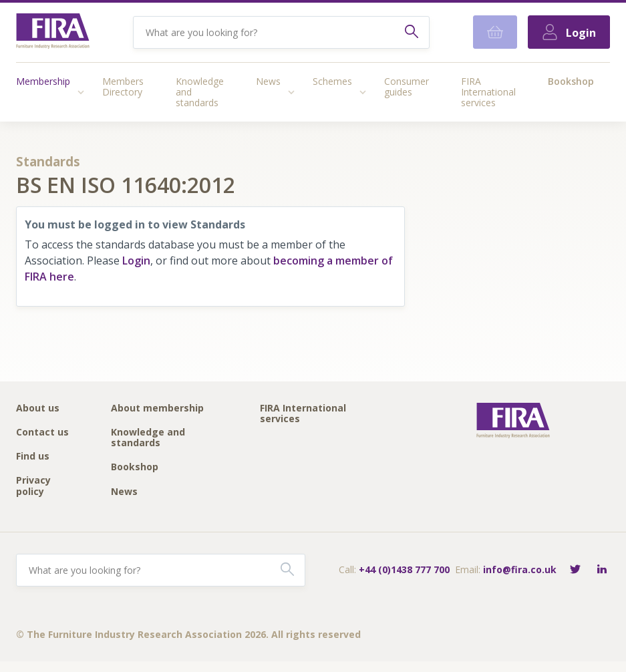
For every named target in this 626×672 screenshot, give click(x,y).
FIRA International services (488, 92)
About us (38, 408)
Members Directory (123, 87)
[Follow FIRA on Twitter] (575, 570)
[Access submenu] (81, 92)
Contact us (42, 433)
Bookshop (571, 81)
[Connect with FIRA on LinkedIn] (602, 570)
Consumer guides (407, 87)
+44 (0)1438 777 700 (404, 569)
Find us (33, 457)
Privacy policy (33, 486)
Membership (43, 81)
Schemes (332, 81)
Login (136, 261)
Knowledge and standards (200, 92)
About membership (157, 408)
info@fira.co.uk (520, 569)
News (268, 81)
